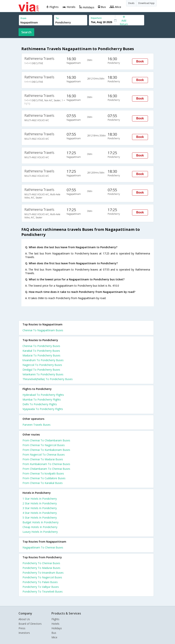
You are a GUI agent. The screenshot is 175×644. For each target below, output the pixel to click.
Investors (24, 633)
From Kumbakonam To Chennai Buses (46, 464)
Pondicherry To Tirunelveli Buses (43, 591)
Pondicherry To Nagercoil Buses (42, 577)
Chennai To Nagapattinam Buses (43, 330)
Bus (54, 633)
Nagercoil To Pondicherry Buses (42, 365)
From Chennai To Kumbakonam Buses (46, 450)
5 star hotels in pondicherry (40, 518)
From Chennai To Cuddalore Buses (44, 478)
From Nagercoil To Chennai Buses (44, 455)
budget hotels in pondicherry (40, 522)
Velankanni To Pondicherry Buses (43, 374)
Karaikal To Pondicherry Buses (41, 351)
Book (140, 61)
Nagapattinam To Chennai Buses (43, 547)
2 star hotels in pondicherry (40, 503)
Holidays (57, 628)
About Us (24, 619)
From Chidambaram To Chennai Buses (46, 469)
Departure (96, 18)
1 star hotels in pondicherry (40, 499)
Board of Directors (30, 624)
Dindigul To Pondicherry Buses (41, 370)
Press (22, 628)
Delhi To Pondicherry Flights (40, 404)
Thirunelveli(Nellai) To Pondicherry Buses (48, 379)
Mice (54, 637)
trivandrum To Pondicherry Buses (43, 360)
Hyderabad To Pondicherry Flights (43, 395)
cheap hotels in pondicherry (40, 527)
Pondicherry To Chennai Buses (41, 563)
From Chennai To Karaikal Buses (43, 483)
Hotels (55, 624)
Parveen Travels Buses (37, 425)
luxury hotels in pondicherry (40, 532)
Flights (55, 619)
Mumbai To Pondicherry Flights (42, 399)
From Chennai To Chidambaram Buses (46, 440)
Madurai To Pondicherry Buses (41, 355)
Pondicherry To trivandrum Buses (43, 573)
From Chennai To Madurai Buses (43, 459)
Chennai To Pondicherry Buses (41, 346)
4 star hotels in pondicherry (40, 513)
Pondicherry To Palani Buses (40, 582)
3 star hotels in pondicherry (40, 508)
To (57, 18)
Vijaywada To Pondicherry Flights (43, 409)
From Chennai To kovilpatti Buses (43, 473)
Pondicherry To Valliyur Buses (41, 587)
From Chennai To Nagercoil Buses (44, 445)
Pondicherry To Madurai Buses (41, 568)
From (23, 18)
